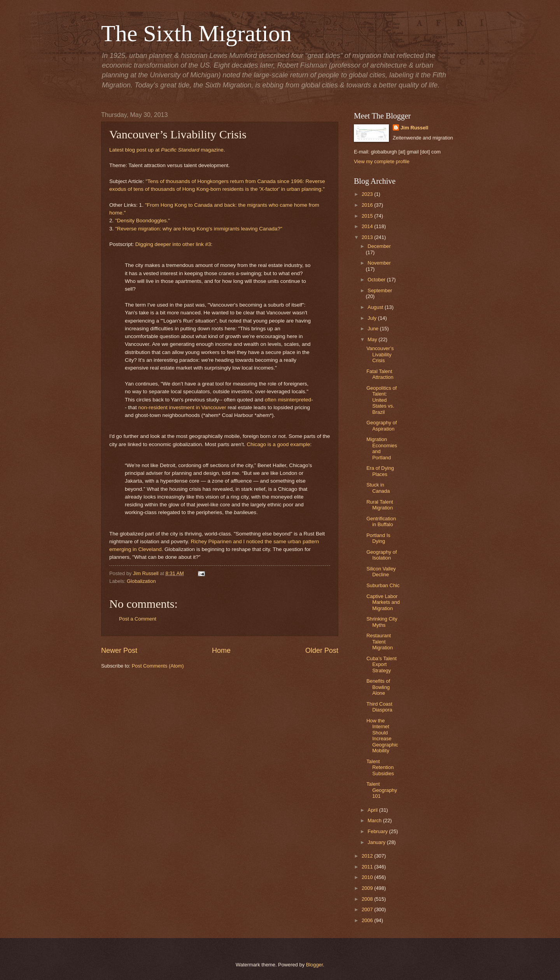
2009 (368, 888)
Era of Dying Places (380, 471)
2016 (368, 205)
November (379, 263)
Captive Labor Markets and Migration (383, 602)
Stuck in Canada (378, 488)
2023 (368, 194)
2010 (368, 877)
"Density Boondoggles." (143, 221)
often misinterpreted (288, 400)
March (375, 820)
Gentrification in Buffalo (381, 521)
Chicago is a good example (278, 444)
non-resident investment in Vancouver (182, 407)
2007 (368, 909)
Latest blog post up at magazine (166, 150)
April (373, 810)
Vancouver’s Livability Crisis (380, 354)
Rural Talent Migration (380, 505)
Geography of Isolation (381, 555)
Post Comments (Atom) (158, 666)
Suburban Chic (383, 585)
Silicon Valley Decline (381, 572)
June (374, 329)
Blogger (315, 965)
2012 (368, 856)
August (376, 307)
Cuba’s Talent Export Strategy (381, 664)
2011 (368, 867)
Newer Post (119, 650)
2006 (368, 920)
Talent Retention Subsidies (380, 767)
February (378, 831)
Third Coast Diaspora (379, 707)
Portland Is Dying (378, 538)
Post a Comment (138, 619)
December (379, 246)
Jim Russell (415, 128)
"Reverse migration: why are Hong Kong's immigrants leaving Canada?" (199, 229)
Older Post (322, 650)
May (373, 339)
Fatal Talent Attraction (380, 374)
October (377, 280)
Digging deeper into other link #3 (173, 244)
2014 (368, 226)
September (380, 290)
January (377, 842)
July (373, 318)
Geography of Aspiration (381, 425)
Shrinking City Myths (382, 622)
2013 (368, 237)
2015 (368, 216)
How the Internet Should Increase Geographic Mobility (382, 736)
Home (221, 650)
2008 (368, 899)
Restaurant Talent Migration (380, 642)
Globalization (141, 581)
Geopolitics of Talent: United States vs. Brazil (381, 400)
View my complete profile (382, 161)
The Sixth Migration (196, 33)
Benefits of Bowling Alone (378, 687)
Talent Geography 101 (382, 790)
